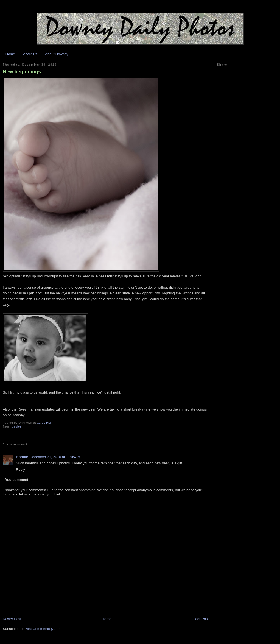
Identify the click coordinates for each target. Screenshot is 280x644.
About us (30, 54)
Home (10, 54)
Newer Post (12, 619)
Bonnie (22, 457)
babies (17, 427)
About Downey (57, 54)
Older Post (200, 619)
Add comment (17, 480)
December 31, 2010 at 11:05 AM (55, 457)
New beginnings (22, 72)
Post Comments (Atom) (43, 629)
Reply (20, 469)
